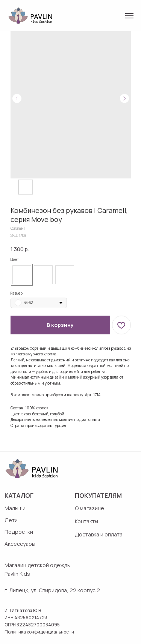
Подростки (19, 532)
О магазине (89, 508)
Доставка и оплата (99, 534)
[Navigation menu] (129, 16)
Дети (11, 520)
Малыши (15, 508)
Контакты (86, 521)
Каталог (19, 496)
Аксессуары (20, 544)
